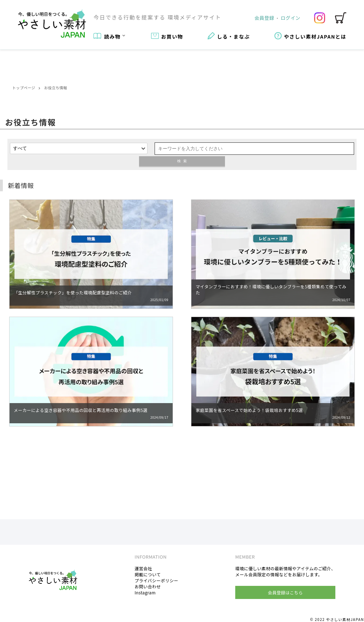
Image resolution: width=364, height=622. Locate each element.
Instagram (145, 592)
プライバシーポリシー (156, 580)
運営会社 (143, 568)
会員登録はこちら (285, 592)
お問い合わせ (148, 586)
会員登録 (264, 18)
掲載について (148, 574)
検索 (182, 161)
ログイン (291, 18)
